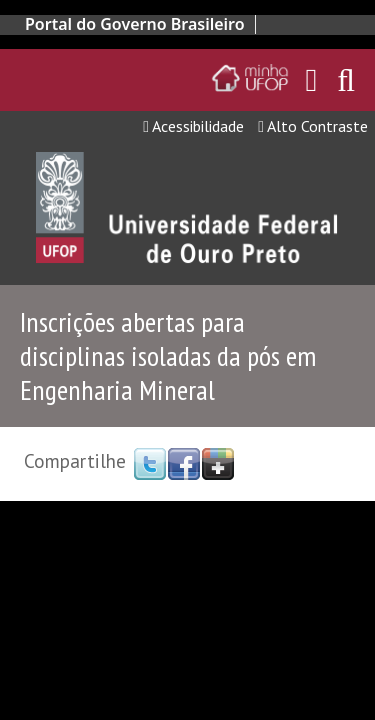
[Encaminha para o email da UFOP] (312, 80)
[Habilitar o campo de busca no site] (346, 85)
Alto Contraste (313, 126)
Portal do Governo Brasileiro (135, 24)
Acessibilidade (193, 126)
